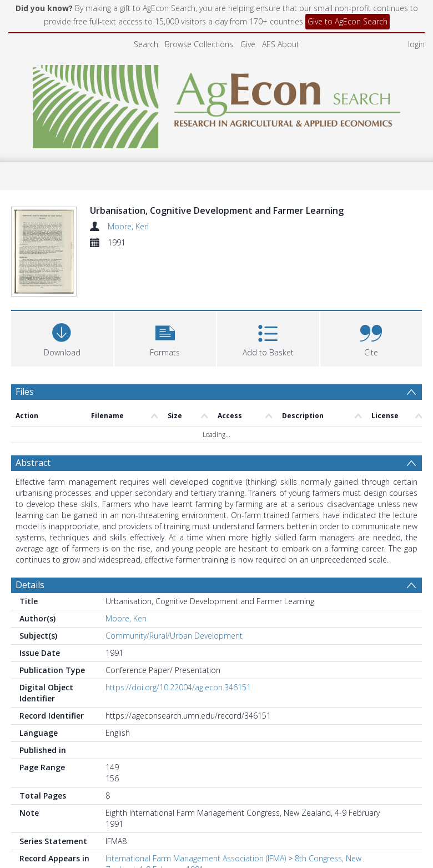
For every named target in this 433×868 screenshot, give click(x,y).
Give (248, 44)
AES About (281, 44)
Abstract (33, 485)
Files (25, 414)
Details (30, 607)
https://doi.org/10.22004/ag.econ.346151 (178, 709)
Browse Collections (199, 44)
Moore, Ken (128, 226)
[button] (165, 360)
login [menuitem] (416, 44)
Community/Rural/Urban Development (174, 658)
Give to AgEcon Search (348, 21)
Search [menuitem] (146, 44)
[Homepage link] (217, 104)
